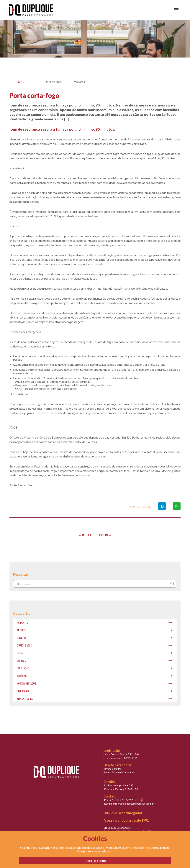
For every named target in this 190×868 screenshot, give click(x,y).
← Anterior (85, 535)
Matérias (21, 82)
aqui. (110, 851)
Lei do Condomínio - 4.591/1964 (121, 754)
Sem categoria (25, 699)
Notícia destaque (26, 683)
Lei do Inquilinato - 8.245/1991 (121, 758)
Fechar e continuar (95, 861)
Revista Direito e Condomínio (119, 772)
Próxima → (105, 535)
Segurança (23, 691)
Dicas (20, 653)
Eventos (21, 661)
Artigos (21, 630)
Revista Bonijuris (112, 769)
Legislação (23, 668)
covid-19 (22, 638)
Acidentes (22, 622)
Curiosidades (24, 645)
